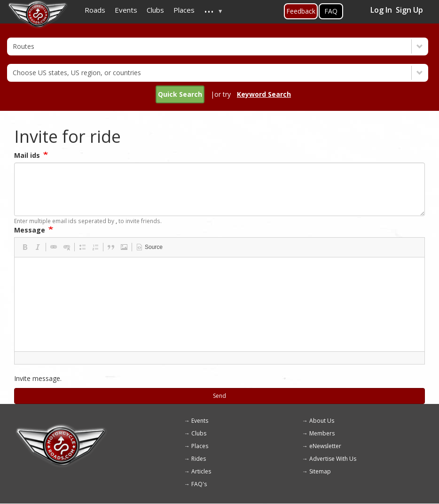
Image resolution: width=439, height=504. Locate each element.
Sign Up (409, 10)
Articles (201, 471)
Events (200, 421)
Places (200, 446)
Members (322, 433)
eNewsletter (325, 446)
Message (30, 230)
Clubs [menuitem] (155, 10)
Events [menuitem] (126, 10)
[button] (25, 247)
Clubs (199, 433)
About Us (322, 421)
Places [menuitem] (184, 10)
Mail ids (27, 155)
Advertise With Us (333, 459)
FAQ (331, 11)
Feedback (301, 11)
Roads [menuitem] (95, 10)
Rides (199, 459)
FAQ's (199, 484)
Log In (381, 10)
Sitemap (320, 471)
